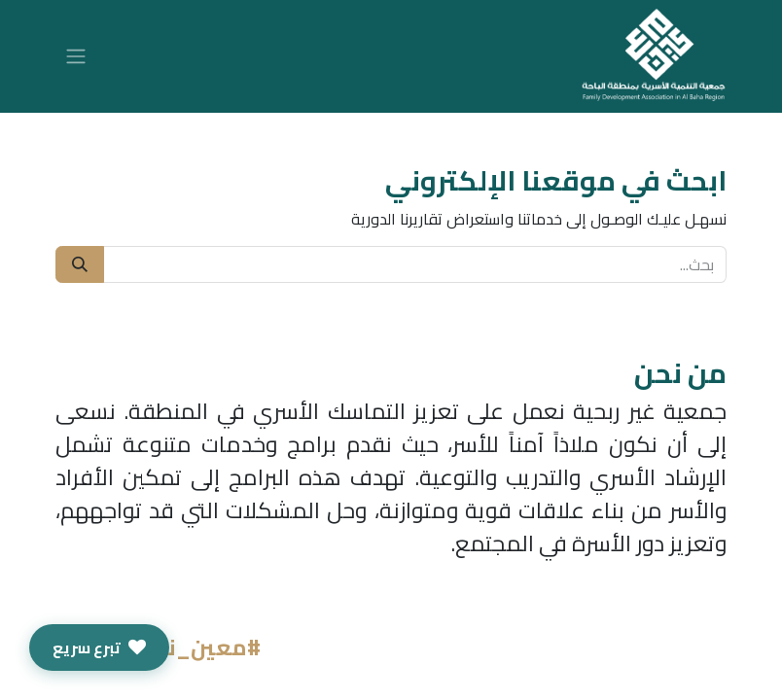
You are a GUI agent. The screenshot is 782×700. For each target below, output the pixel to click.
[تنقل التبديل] (76, 57)
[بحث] (80, 264)
